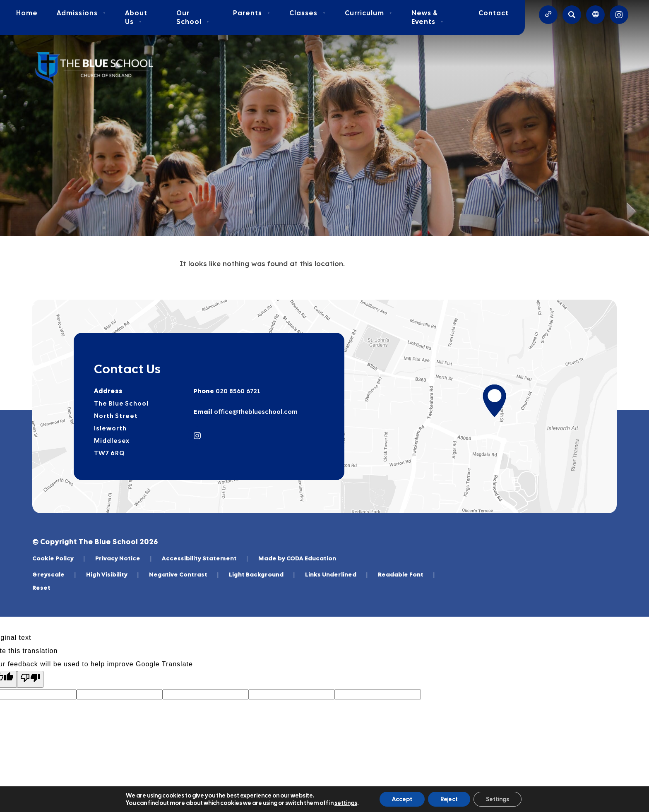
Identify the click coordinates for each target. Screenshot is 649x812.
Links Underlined (337, 574)
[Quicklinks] (548, 15)
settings (346, 803)
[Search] (572, 15)
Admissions (81, 13)
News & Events (428, 17)
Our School (193, 17)
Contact (494, 13)
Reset (41, 588)
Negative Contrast (184, 574)
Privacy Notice (124, 558)
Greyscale (54, 574)
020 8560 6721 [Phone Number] (237, 391)
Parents (252, 13)
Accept (402, 799)
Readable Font (406, 574)
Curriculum (369, 13)
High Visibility (113, 574)
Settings (498, 799)
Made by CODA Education (297, 558)
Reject (449, 799)
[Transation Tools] (595, 15)
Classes (308, 13)
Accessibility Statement (205, 558)
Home (27, 13)
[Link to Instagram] (619, 15)
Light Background (262, 574)
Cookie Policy (59, 558)
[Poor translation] (30, 679)
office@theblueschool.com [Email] (255, 412)
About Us (136, 17)
